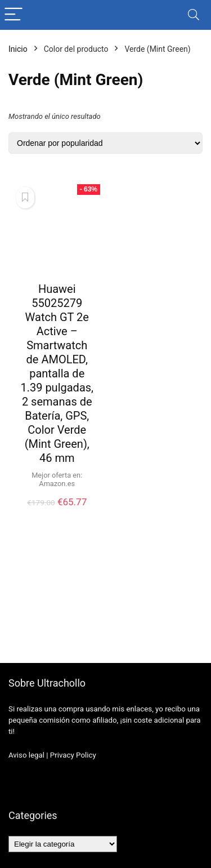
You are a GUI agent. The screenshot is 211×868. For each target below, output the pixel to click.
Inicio (18, 49)
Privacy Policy (73, 755)
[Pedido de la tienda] (105, 143)
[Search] (194, 15)
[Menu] (14, 15)
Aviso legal (26, 755)
